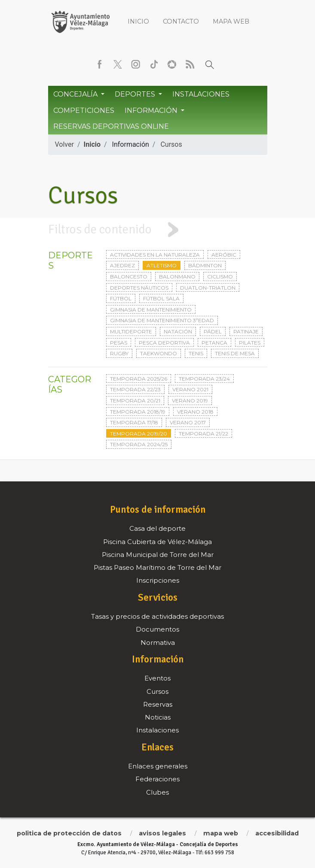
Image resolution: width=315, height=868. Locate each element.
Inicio (138, 21)
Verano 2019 (190, 401)
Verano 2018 (195, 412)
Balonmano (177, 277)
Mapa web (231, 21)
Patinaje (246, 331)
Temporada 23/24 (204, 379)
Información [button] (152, 110)
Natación (178, 331)
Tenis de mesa (235, 353)
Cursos (171, 144)
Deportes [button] (136, 94)
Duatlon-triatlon (208, 288)
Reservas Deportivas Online (111, 126)
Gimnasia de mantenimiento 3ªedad (162, 320)
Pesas (119, 343)
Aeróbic (224, 255)
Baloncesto (129, 277)
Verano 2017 (188, 422)
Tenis (196, 353)
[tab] (157, 230)
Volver (64, 144)
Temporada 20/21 (135, 401)
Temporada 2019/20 (139, 434)
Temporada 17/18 (134, 422)
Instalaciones (201, 94)
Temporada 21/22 (203, 434)
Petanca (214, 343)
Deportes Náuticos (139, 288)
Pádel (213, 331)
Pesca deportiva (164, 343)
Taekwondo (159, 353)
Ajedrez (122, 265)
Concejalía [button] (76, 94)
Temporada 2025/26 (139, 379)
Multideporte (131, 331)
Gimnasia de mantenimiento (151, 310)
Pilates (250, 343)
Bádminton (205, 265)
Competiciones (84, 110)
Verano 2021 (190, 389)
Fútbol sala (161, 298)
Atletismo (162, 265)
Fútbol (121, 298)
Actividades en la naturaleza (155, 255)
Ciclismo (220, 277)
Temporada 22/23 (135, 389)
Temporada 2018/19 (138, 412)
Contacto (181, 21)
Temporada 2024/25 (139, 444)
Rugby (119, 353)
